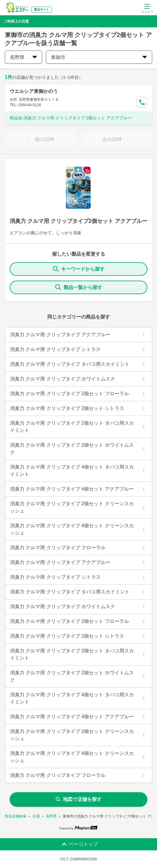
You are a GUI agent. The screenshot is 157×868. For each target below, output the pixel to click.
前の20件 (40, 139)
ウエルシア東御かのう (34, 91)
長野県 (51, 816)
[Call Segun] (142, 102)
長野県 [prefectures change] (24, 57)
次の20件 (117, 139)
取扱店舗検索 (16, 816)
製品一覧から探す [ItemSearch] (79, 287)
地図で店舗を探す (79, 799)
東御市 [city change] (99, 57)
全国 (36, 816)
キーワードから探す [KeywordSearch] (79, 269)
